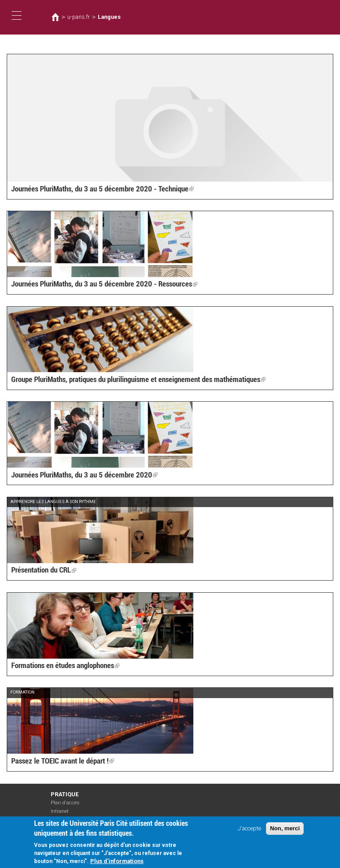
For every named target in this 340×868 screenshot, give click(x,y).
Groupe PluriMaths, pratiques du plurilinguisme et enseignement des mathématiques (134, 380)
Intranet (60, 811)
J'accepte (249, 828)
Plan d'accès (65, 803)
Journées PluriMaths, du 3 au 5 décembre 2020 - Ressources (100, 284)
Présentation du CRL (43, 571)
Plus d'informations (117, 861)
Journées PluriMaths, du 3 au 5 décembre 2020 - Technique (98, 189)
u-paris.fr (78, 17)
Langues (109, 17)
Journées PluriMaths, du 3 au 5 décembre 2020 (81, 475)
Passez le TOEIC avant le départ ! (60, 762)
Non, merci (285, 828)
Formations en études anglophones (64, 666)
